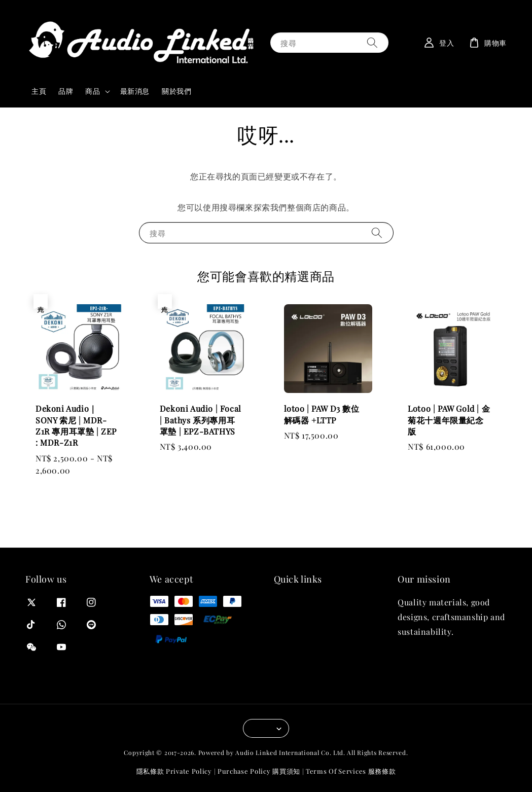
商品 (93, 91)
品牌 (66, 91)
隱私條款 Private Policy (174, 771)
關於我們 (176, 91)
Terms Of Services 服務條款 (351, 771)
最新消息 (135, 91)
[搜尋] (372, 42)
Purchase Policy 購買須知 (259, 771)
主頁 (39, 91)
